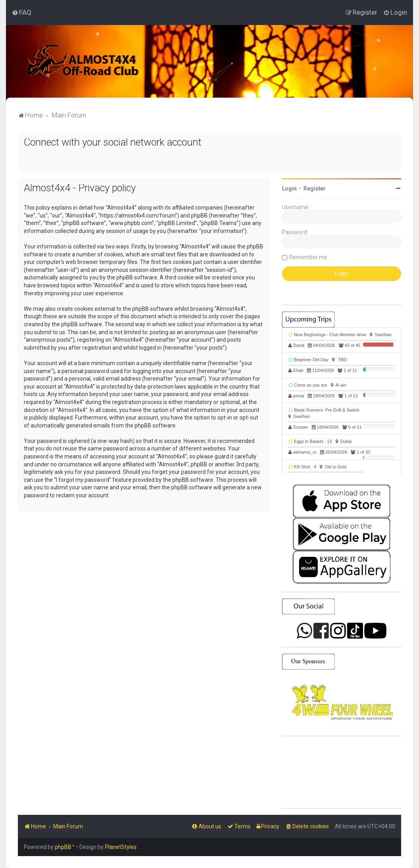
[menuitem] (22, 12)
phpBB (63, 847)
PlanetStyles (121, 847)
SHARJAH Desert (342, 772)
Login (289, 189)
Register (315, 189)
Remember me (308, 257)
